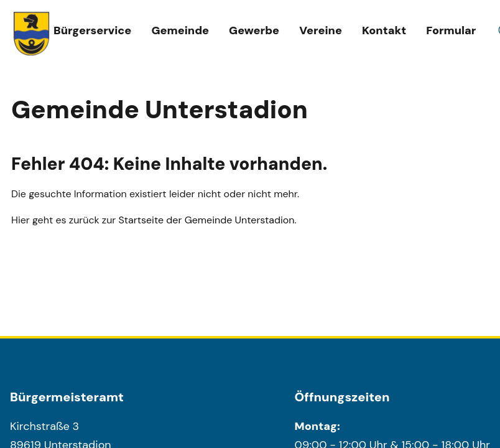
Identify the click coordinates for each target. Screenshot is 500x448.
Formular (451, 30)
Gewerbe (254, 30)
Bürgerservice (92, 30)
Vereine (321, 30)
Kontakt (384, 30)
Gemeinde (180, 30)
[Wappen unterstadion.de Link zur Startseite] (32, 34)
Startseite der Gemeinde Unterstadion (207, 220)
